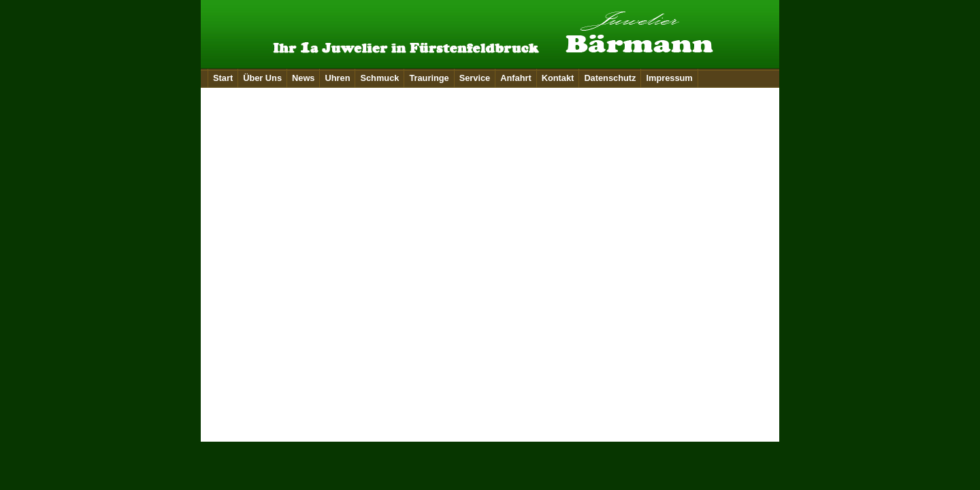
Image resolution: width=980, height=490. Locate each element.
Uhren (337, 78)
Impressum (669, 78)
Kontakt (558, 78)
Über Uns (262, 78)
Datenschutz (610, 78)
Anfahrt (516, 78)
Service (475, 78)
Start (223, 78)
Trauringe (429, 78)
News (303, 78)
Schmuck (379, 78)
